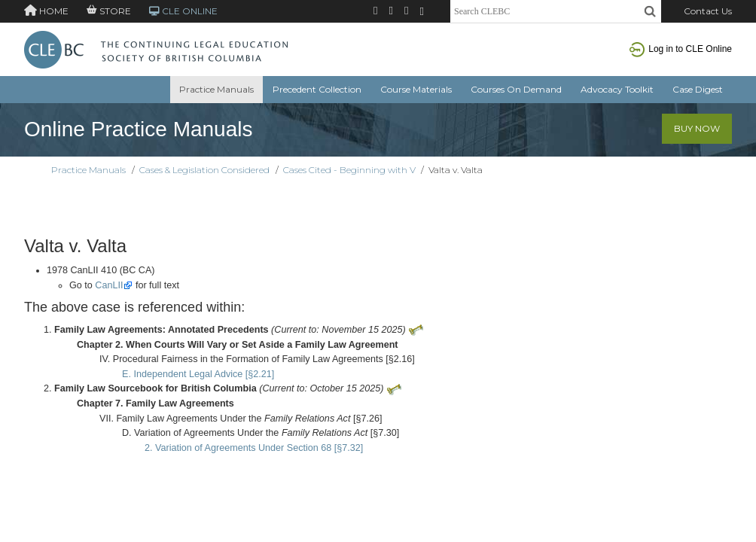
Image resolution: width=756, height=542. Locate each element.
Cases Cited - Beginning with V (349, 170)
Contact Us (708, 11)
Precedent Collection (317, 89)
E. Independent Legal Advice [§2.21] (198, 374)
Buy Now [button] (697, 128)
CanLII (109, 285)
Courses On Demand (516, 89)
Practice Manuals (216, 89)
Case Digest (698, 89)
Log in (681, 49)
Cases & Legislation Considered (204, 170)
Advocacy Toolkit (617, 89)
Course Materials (416, 89)
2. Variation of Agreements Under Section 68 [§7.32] (254, 448)
